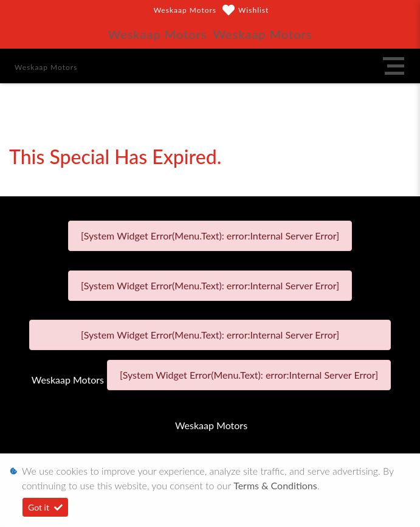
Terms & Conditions (275, 485)
